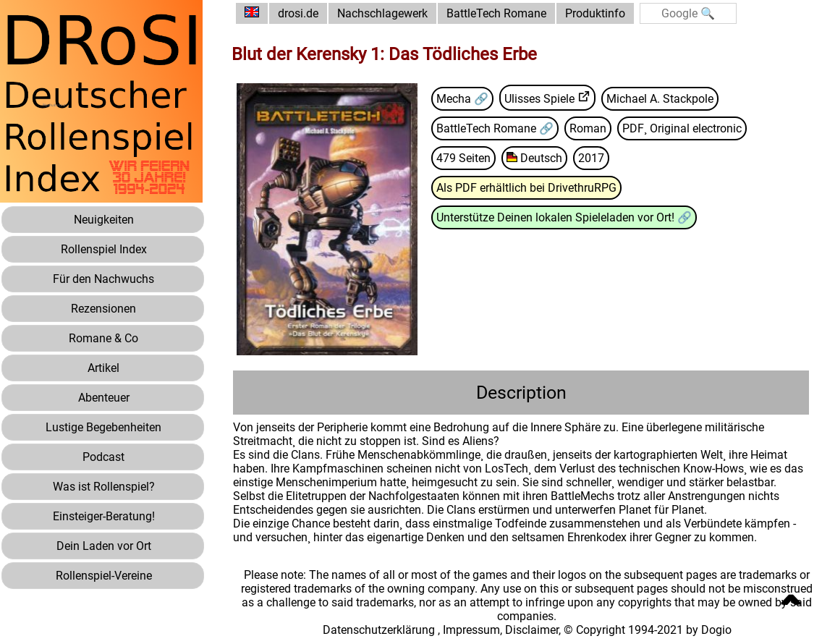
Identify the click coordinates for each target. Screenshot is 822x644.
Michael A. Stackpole (660, 99)
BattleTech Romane (496, 13)
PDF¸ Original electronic (682, 128)
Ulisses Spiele (539, 99)
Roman (588, 128)
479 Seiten (463, 158)
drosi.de (298, 13)
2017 (591, 158)
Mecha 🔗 (462, 99)
